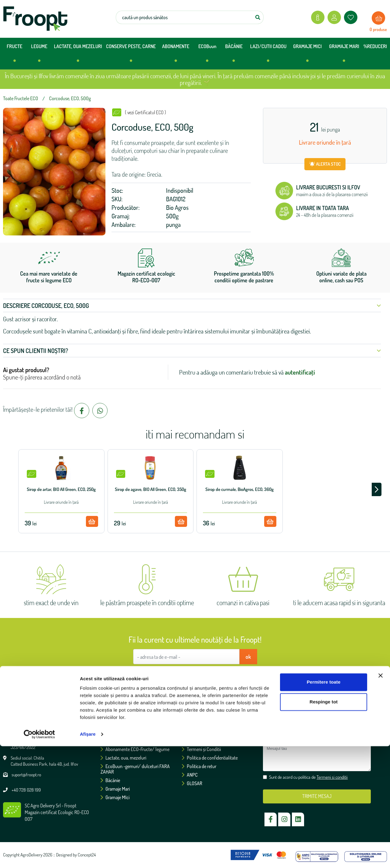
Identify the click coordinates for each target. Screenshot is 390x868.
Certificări (193, 732)
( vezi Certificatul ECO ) (145, 112)
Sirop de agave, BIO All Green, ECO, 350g (151, 489)
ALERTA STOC (325, 164)
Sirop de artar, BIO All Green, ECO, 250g (61, 489)
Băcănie (110, 780)
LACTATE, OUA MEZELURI (78, 56)
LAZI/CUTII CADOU (268, 56)
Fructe (109, 732)
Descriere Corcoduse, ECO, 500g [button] (192, 305)
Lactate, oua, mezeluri (123, 758)
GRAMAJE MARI (344, 56)
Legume (110, 741)
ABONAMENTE (176, 56)
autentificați (300, 372)
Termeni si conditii (226, 675)
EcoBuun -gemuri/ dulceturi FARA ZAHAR (135, 769)
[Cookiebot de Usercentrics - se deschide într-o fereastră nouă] (39, 856)
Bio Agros (177, 207)
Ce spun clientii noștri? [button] (192, 351)
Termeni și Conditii (201, 749)
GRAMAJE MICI (307, 56)
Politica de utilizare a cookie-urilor (216, 741)
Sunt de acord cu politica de (198, 675)
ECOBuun (207, 56)
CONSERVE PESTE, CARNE (131, 56)
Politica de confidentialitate (210, 758)
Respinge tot (324, 824)
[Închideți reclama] (381, 797)
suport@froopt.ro (26, 775)
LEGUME (39, 56)
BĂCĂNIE (234, 56)
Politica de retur (199, 766)
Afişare (88, 856)
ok (248, 657)
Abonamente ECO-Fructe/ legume (135, 749)
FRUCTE (14, 56)
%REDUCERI (375, 46)
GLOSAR (192, 783)
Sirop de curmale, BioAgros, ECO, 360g (239, 489)
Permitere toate (324, 804)
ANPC (190, 775)
